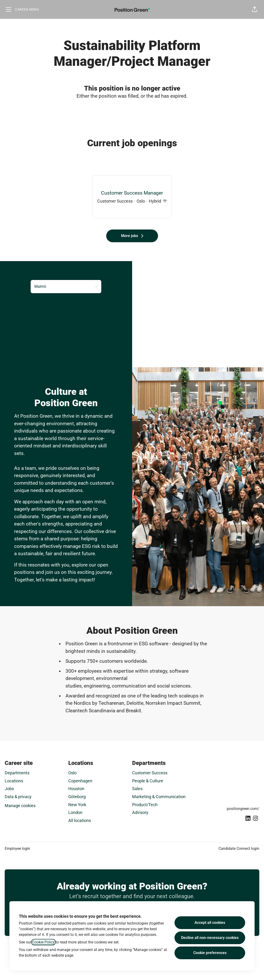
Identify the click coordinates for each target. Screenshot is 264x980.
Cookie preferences (210, 953)
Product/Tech (145, 805)
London (75, 812)
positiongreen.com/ (243, 809)
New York (77, 805)
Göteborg (77, 797)
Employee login (17, 849)
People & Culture (148, 781)
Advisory (140, 812)
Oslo (72, 773)
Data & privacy (18, 797)
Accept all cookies (210, 923)
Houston (76, 789)
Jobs (9, 789)
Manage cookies (20, 806)
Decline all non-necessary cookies (210, 938)
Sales (137, 789)
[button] (255, 9)
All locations (80, 820)
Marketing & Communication (159, 797)
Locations (14, 781)
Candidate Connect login (239, 849)
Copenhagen (80, 781)
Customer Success (150, 773)
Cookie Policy (43, 942)
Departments (17, 773)
